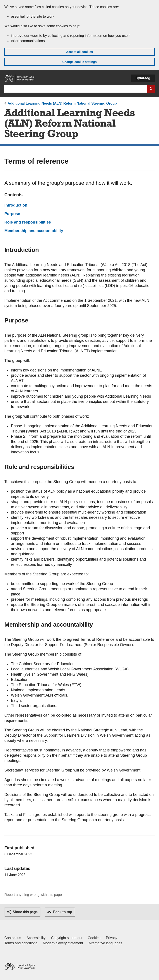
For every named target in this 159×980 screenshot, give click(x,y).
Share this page (25, 912)
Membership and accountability (34, 231)
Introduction (16, 205)
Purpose (12, 214)
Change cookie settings (79, 62)
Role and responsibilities (28, 222)
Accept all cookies (79, 52)
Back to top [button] (63, 912)
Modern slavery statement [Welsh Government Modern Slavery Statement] (63, 943)
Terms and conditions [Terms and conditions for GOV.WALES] (21, 943)
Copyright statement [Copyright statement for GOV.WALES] (67, 938)
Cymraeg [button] (143, 78)
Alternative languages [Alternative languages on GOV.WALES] (105, 943)
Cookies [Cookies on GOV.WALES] (94, 938)
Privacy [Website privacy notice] (112, 938)
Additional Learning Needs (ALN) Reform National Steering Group (62, 103)
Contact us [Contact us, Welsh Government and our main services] (13, 938)
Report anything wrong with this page (33, 895)
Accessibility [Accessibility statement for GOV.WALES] (36, 938)
